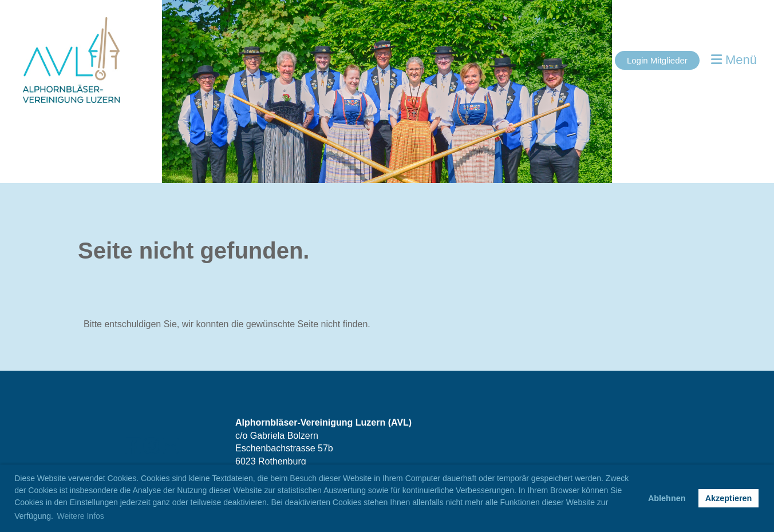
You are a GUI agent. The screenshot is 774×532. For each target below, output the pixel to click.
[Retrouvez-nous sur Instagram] (152, 446)
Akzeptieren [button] (729, 498)
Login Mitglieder (657, 60)
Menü (734, 60)
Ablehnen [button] (667, 498)
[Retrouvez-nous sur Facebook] (133, 446)
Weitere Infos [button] (81, 516)
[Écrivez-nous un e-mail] (171, 446)
